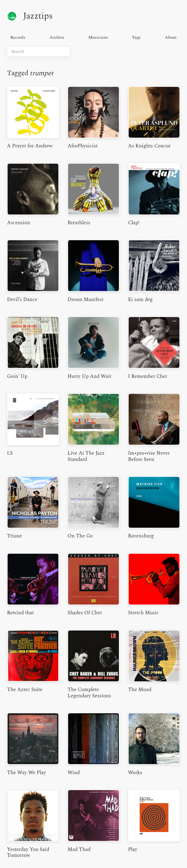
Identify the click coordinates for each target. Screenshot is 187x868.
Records (18, 37)
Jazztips (30, 16)
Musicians (98, 37)
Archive (57, 37)
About (171, 37)
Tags (136, 37)
